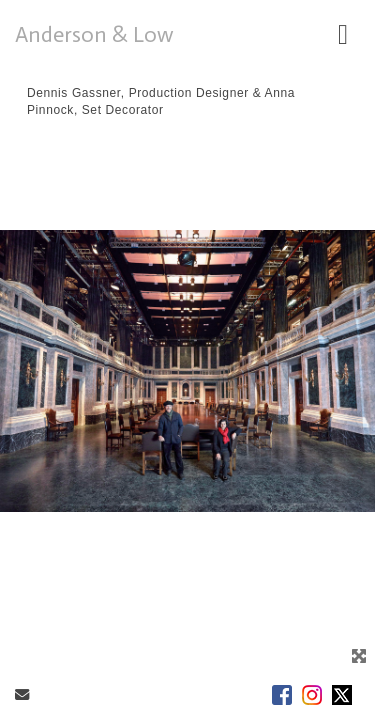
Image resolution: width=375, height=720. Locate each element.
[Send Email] (22, 695)
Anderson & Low (94, 34)
